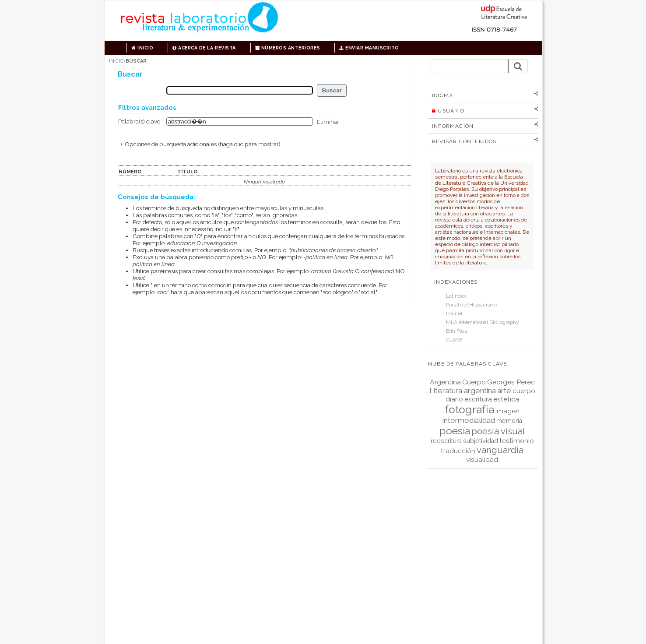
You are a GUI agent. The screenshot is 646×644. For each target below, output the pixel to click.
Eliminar (328, 121)
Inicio (142, 48)
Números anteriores (288, 48)
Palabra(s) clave (139, 121)
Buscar (136, 61)
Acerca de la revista (204, 48)
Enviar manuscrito (369, 48)
